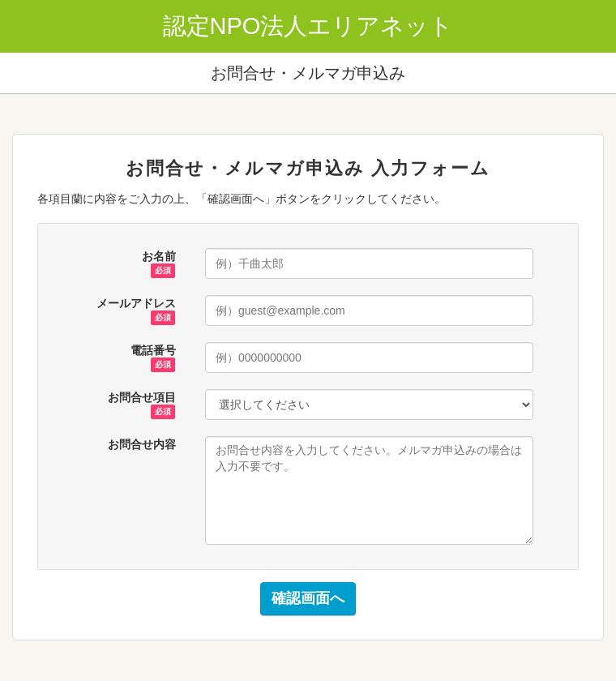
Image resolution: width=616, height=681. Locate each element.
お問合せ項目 (142, 398)
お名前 (159, 257)
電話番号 (153, 351)
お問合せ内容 (142, 444)
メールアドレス (136, 304)
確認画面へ (308, 598)
